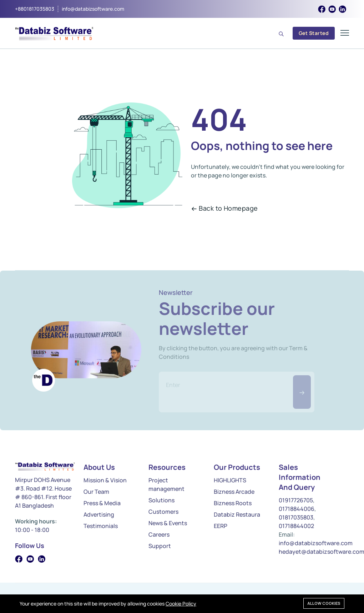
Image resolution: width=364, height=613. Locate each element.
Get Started (314, 33)
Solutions (161, 500)
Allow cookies (324, 603)
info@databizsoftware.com (93, 9)
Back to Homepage (224, 208)
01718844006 (297, 509)
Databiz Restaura (237, 514)
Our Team (96, 492)
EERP (221, 526)
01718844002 (296, 526)
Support (160, 546)
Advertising (99, 514)
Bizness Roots (233, 503)
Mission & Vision (105, 480)
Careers (159, 534)
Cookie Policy (181, 604)
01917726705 (296, 500)
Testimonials (101, 526)
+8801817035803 (35, 9)
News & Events (168, 523)
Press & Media (102, 503)
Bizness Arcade (234, 492)
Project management (166, 484)
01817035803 (296, 517)
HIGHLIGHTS (230, 480)
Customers (163, 512)
